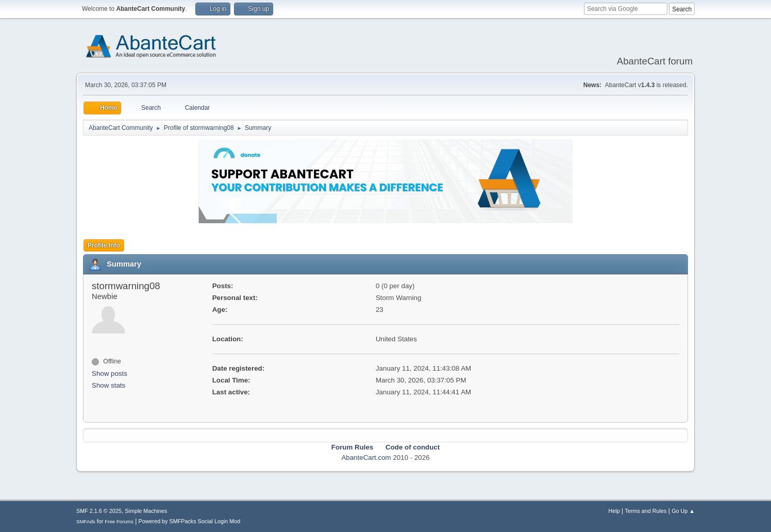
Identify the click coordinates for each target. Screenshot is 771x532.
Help (614, 511)
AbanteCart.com (366, 458)
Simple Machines (146, 511)
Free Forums (119, 521)
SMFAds (86, 521)
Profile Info (104, 245)
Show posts (110, 373)
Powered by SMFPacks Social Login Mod (190, 521)
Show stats (108, 385)
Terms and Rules (646, 511)
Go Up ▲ (683, 511)
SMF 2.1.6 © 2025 (99, 511)
